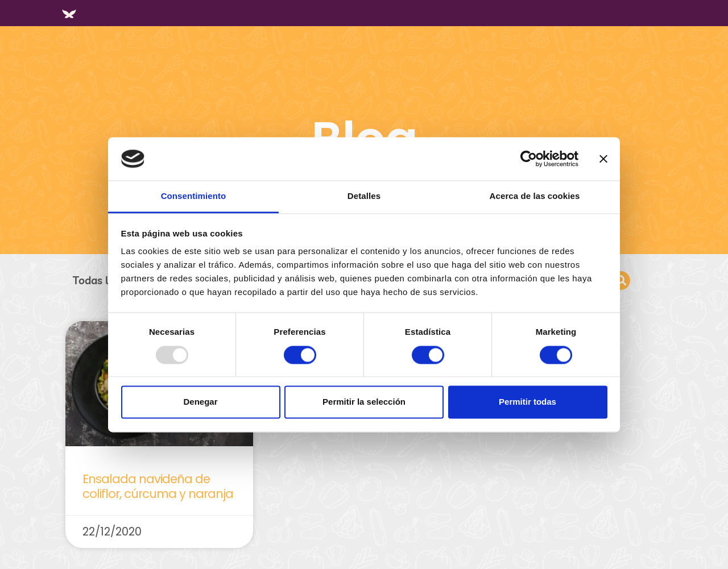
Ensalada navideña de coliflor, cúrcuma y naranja (158, 486)
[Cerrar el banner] (603, 159)
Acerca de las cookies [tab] (535, 196)
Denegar (200, 402)
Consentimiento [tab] (194, 196)
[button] (621, 281)
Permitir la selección (364, 402)
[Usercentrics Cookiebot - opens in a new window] (529, 159)
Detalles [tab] (364, 196)
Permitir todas (528, 402)
